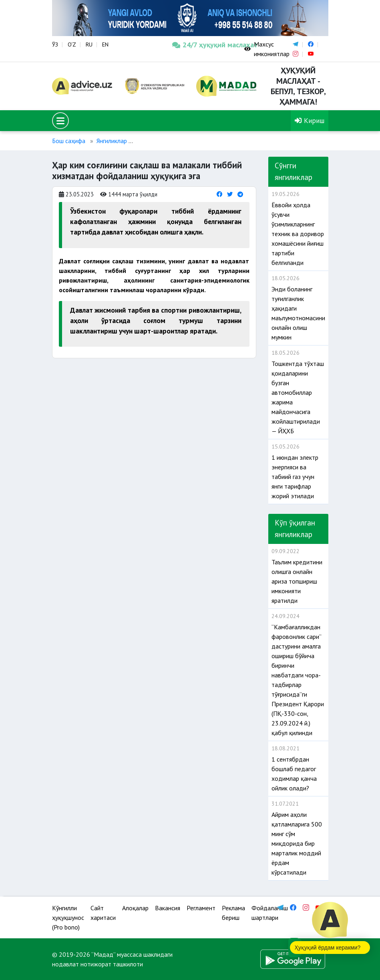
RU (89, 44)
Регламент (201, 908)
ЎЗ (55, 44)
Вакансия (168, 908)
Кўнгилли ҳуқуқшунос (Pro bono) (68, 917)
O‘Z (72, 44)
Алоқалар (135, 908)
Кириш (310, 120)
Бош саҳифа (69, 141)
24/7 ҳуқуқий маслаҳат (202, 45)
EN (105, 44)
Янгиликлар (112, 141)
